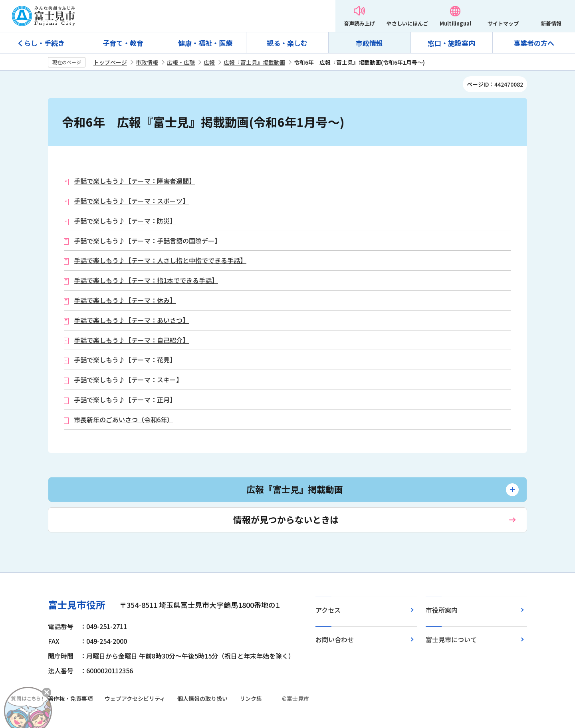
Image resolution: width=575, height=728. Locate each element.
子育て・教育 (123, 43)
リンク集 (251, 698)
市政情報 (369, 43)
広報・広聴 (181, 62)
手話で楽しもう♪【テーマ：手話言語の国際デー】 (147, 241)
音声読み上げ (359, 23)
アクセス (328, 610)
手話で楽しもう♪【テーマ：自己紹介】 (131, 340)
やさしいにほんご (407, 23)
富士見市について (451, 639)
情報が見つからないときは (286, 519)
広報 (209, 62)
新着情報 (551, 23)
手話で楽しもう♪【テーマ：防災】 (125, 221)
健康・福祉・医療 (205, 43)
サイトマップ (503, 23)
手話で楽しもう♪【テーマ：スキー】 (128, 380)
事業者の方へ (534, 43)
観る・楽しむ (287, 43)
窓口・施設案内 (451, 43)
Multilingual (455, 23)
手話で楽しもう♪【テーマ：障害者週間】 (135, 181)
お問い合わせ (335, 639)
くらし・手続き (41, 43)
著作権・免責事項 (70, 698)
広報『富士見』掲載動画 (254, 62)
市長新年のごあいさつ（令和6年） (124, 420)
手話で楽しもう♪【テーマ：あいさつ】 (131, 320)
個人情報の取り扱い (202, 698)
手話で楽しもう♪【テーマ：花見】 (125, 360)
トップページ (110, 62)
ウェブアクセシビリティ (135, 698)
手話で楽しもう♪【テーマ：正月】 (125, 400)
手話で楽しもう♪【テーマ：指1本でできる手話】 (146, 280)
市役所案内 (442, 610)
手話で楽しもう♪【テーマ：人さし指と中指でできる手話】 (160, 260)
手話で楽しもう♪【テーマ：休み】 (125, 300)
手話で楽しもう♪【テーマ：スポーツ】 (131, 201)
